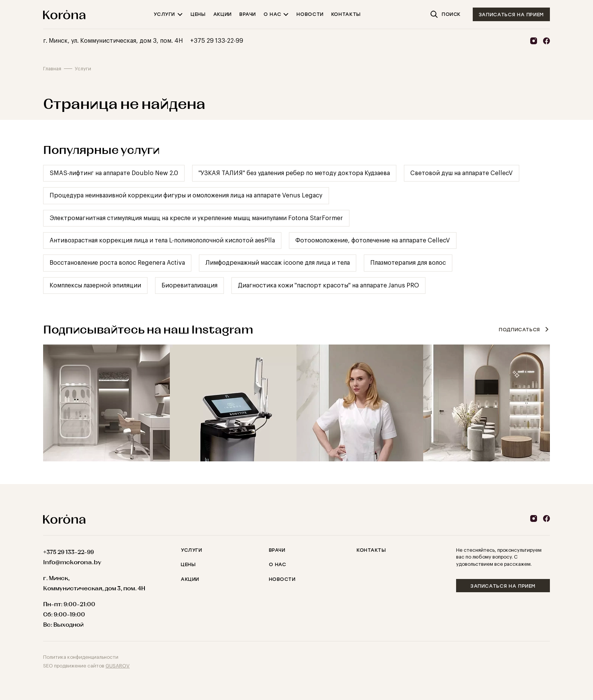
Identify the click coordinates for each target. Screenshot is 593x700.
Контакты (371, 550)
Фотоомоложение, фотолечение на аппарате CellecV (373, 241)
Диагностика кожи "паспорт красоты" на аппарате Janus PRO (328, 286)
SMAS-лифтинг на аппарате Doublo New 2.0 (114, 173)
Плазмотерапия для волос (408, 263)
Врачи (277, 550)
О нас (278, 564)
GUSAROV (118, 666)
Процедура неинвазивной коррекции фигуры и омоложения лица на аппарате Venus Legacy (186, 196)
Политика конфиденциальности (81, 657)
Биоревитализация (189, 286)
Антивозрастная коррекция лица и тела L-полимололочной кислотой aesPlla (162, 241)
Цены (188, 564)
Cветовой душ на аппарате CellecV (462, 173)
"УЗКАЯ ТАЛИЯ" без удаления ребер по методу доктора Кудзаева (294, 173)
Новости (282, 579)
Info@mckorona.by (72, 562)
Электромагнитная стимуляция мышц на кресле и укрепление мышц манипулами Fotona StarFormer (196, 218)
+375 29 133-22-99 (217, 41)
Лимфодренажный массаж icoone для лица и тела (278, 263)
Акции (190, 579)
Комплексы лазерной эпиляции (95, 286)
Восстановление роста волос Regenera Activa (117, 263)
